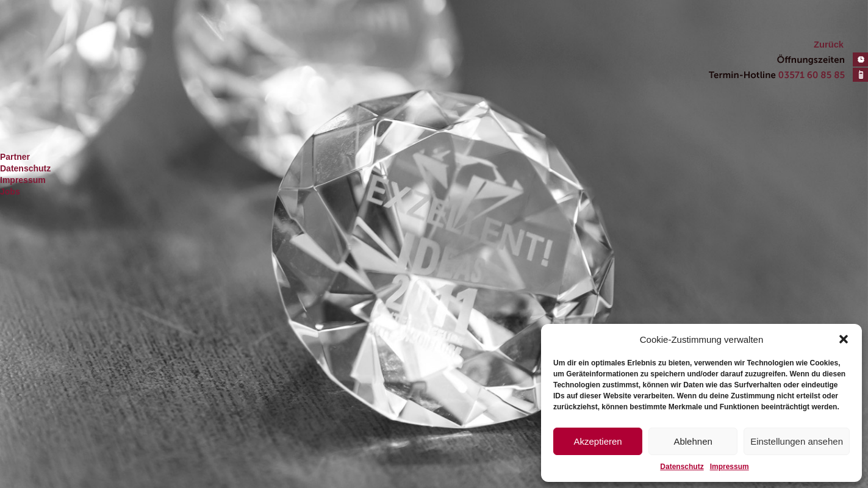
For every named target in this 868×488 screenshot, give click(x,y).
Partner (15, 157)
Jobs (10, 192)
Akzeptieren (597, 441)
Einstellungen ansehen (797, 441)
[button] (844, 339)
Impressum (730, 467)
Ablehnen (693, 441)
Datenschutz (682, 467)
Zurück (829, 45)
